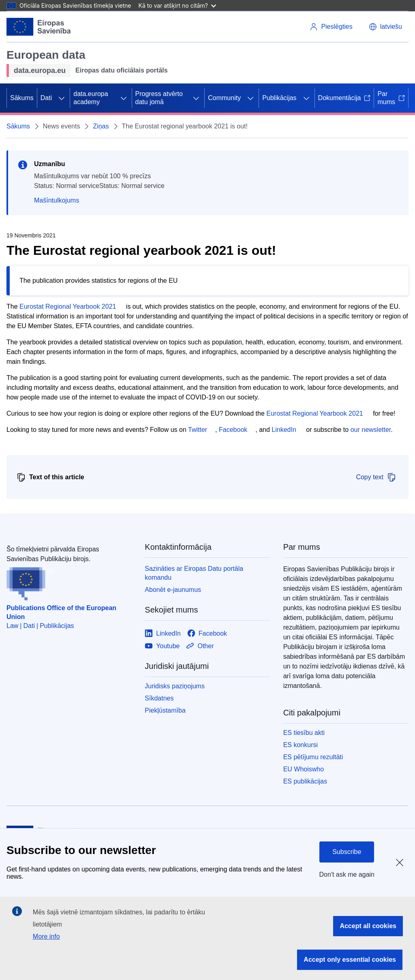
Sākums (22, 98)
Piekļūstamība (165, 710)
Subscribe (347, 852)
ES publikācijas (305, 781)
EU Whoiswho (304, 769)
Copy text (376, 477)
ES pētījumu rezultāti (313, 757)
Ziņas (101, 126)
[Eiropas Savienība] (39, 27)
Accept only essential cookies (350, 960)
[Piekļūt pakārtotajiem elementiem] (62, 98)
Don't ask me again (347, 874)
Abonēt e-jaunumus (173, 590)
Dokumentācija (344, 98)
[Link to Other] (200, 646)
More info (46, 936)
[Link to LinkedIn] (163, 633)
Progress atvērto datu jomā (159, 98)
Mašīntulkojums (57, 200)
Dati (46, 98)
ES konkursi (301, 745)
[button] (385, 27)
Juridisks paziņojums (175, 686)
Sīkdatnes (159, 698)
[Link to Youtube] (162, 646)
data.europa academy (91, 98)
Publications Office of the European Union (61, 612)
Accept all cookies (368, 926)
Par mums (391, 98)
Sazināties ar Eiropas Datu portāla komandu (194, 573)
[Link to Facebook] (207, 633)
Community (224, 98)
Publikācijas (279, 98)
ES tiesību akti (304, 733)
